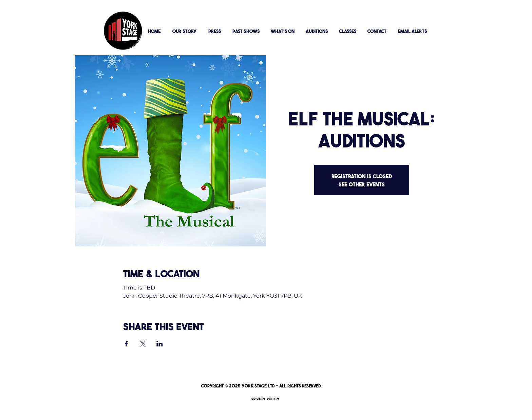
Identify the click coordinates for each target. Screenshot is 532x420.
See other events (362, 184)
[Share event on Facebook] (126, 344)
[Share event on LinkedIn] (160, 344)
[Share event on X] (143, 344)
